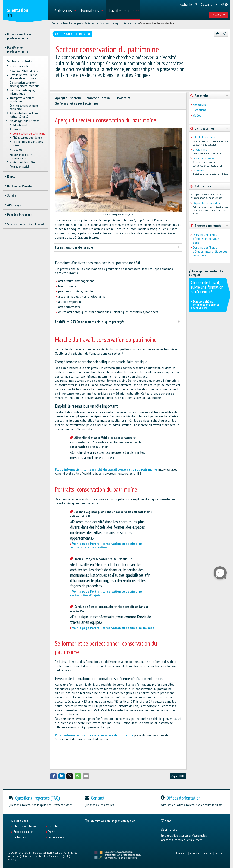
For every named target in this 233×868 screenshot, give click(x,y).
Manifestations (56, 837)
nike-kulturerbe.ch (204, 137)
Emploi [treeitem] (12, 176)
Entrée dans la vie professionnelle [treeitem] (19, 36)
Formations (199, 110)
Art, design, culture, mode (122, 23)
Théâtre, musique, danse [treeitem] (27, 138)
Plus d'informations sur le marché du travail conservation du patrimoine (106, 469)
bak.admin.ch (201, 149)
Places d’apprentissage (25, 826)
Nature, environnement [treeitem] (24, 71)
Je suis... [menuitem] (219, 15)
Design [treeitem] (17, 129)
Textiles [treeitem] (17, 150)
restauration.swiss (203, 158)
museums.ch (200, 170)
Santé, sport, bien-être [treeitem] (23, 163)
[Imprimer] (217, 34)
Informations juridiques (201, 853)
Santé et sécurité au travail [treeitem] (25, 224)
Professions (200, 104)
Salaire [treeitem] (12, 195)
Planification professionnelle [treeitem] (18, 50)
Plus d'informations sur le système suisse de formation (94, 735)
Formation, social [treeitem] (19, 167)
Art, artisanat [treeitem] (20, 125)
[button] (54, 776)
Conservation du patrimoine (157, 23)
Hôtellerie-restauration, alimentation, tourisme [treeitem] (24, 77)
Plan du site (182, 853)
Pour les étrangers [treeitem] (19, 215)
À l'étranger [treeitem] (15, 205)
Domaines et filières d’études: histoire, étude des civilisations (210, 251)
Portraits (124, 98)
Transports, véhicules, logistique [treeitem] (22, 100)
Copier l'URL (178, 776)
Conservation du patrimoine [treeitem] (29, 133)
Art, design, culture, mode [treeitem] (25, 121)
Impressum (219, 853)
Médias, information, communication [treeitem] (21, 157)
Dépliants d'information (207, 203)
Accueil (56, 23)
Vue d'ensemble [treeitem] (19, 67)
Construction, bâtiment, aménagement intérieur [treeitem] (24, 84)
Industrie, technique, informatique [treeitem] (22, 92)
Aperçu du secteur (68, 98)
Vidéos (197, 116)
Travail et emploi (72, 23)
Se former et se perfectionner (77, 104)
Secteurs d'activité (94, 23)
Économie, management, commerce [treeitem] (24, 107)
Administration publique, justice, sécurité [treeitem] (24, 115)
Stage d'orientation (23, 832)
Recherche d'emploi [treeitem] (20, 186)
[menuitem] (65, 10)
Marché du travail (99, 98)
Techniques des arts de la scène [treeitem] (28, 144)
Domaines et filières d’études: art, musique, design (206, 239)
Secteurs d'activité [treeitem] (20, 61)
